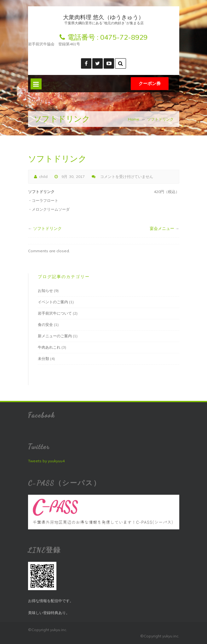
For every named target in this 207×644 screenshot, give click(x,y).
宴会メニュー (162, 228)
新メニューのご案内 (55, 336)
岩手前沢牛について (55, 313)
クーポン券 (150, 83)
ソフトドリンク (47, 228)
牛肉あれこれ (49, 347)
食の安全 (45, 325)
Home (134, 119)
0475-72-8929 (124, 37)
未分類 (43, 359)
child (43, 177)
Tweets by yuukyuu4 (46, 461)
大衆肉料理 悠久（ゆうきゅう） (103, 17)
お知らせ (45, 291)
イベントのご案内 (53, 302)
